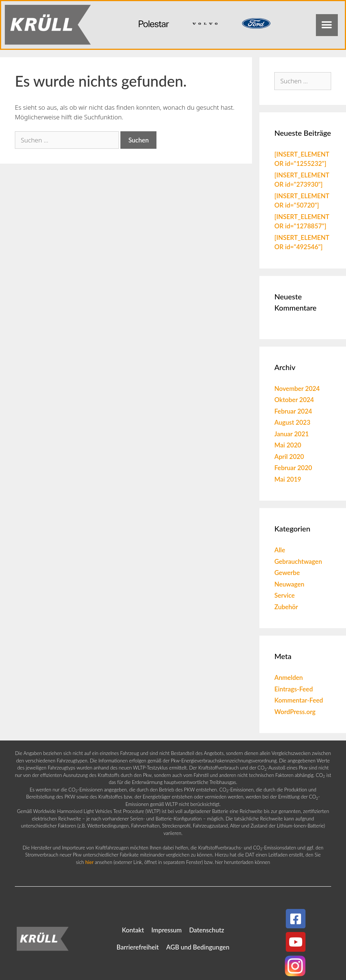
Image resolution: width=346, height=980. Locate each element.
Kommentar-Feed (299, 700)
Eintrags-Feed (293, 689)
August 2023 (292, 422)
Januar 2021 (292, 434)
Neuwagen (289, 584)
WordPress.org (295, 712)
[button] (327, 25)
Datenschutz (207, 930)
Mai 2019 (288, 479)
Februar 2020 (293, 468)
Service (284, 595)
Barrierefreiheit (138, 947)
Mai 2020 (288, 445)
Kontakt (133, 930)
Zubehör (286, 607)
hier (90, 862)
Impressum (166, 930)
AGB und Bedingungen (198, 947)
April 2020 (289, 457)
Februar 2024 (293, 411)
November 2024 (297, 388)
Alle (280, 550)
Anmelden (289, 677)
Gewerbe (287, 573)
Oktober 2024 (294, 400)
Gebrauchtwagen (298, 561)
